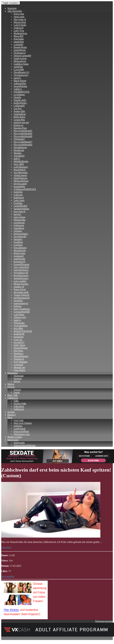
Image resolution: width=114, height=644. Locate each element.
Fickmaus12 (20, 53)
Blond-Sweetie (21, 284)
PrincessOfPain (21, 431)
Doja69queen (20, 147)
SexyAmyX (20, 211)
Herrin (17, 381)
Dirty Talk (13, 395)
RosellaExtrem (21, 276)
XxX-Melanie (21, 362)
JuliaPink (18, 67)
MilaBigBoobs (21, 161)
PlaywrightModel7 (23, 142)
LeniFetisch (20, 429)
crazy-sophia (20, 281)
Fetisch (11, 387)
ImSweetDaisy (21, 234)
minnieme (19, 337)
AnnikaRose (20, 114)
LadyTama (19, 314)
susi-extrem (19, 217)
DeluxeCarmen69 (22, 56)
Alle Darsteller (15, 11)
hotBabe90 (19, 334)
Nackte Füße (20, 404)
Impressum (13, 440)
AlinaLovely (20, 317)
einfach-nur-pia (21, 122)
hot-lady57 (19, 342)
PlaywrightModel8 (23, 136)
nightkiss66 (19, 259)
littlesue (18, 306)
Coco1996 (19, 70)
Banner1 (12, 415)
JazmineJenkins (21, 209)
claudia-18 (19, 287)
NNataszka (19, 323)
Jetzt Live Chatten (23, 423)
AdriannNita (20, 83)
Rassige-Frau (20, 128)
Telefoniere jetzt (22, 434)
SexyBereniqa (21, 173)
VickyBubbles (21, 326)
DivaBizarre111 (21, 72)
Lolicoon (18, 195)
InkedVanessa (20, 178)
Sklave (11, 384)
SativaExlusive (21, 270)
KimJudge (19, 39)
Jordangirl (19, 256)
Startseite (12, 8)
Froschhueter (20, 248)
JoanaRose (19, 228)
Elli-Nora (18, 351)
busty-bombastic (22, 309)
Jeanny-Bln (19, 111)
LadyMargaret (21, 167)
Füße (16, 401)
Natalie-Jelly (20, 100)
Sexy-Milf (19, 164)
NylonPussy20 (21, 273)
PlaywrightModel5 (23, 131)
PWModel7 (19, 139)
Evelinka (18, 203)
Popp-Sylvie (20, 289)
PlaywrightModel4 (23, 145)
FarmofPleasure (21, 264)
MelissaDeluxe (21, 181)
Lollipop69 (19, 106)
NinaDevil (19, 359)
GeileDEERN (20, 206)
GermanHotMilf (22, 312)
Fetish (17, 392)
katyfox (17, 214)
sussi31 (17, 78)
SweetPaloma (20, 86)
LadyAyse (6, 547)
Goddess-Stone (21, 64)
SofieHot (18, 192)
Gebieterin (19, 225)
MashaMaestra (21, 356)
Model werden (15, 437)
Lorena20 (18, 365)
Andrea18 (19, 28)
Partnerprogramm (104, 621)
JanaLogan (19, 17)
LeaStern (18, 245)
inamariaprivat (21, 303)
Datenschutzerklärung (24, 445)
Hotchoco (18, 353)
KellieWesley (20, 103)
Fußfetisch (13, 398)
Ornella (17, 97)
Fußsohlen (19, 406)
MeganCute (19, 367)
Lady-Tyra (19, 31)
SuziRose (18, 242)
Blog (10, 418)
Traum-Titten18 (21, 295)
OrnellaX (18, 301)
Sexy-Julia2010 (21, 267)
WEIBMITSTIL (22, 92)
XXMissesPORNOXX (25, 189)
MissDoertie (20, 250)
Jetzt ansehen (8, 576)
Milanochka (20, 220)
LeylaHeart (19, 95)
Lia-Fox (18, 108)
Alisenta (18, 231)
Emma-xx (19, 125)
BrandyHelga (20, 47)
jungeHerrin (20, 50)
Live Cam (19, 420)
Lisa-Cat (18, 340)
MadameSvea (20, 33)
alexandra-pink (21, 292)
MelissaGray (20, 61)
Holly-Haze (19, 345)
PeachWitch (20, 170)
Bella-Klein (19, 117)
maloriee (18, 426)
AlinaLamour (20, 175)
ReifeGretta (19, 253)
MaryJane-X (20, 19)
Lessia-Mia (19, 120)
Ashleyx (18, 89)
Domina (18, 379)
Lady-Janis (19, 200)
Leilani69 (18, 44)
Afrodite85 (19, 156)
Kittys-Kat (19, 14)
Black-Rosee (20, 81)
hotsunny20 (19, 262)
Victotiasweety (21, 75)
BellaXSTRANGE (23, 331)
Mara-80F (19, 36)
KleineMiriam (21, 348)
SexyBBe (18, 328)
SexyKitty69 (20, 237)
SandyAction (20, 58)
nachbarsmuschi (22, 298)
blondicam (19, 150)
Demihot (18, 239)
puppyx (17, 320)
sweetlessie (19, 223)
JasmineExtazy (21, 278)
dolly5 (17, 159)
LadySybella (20, 25)
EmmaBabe (19, 186)
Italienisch (19, 198)
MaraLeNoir (20, 22)
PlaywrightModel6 (23, 134)
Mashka (18, 153)
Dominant (19, 376)
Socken (11, 412)
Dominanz (13, 373)
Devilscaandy (20, 184)
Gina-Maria (19, 370)
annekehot (19, 42)
